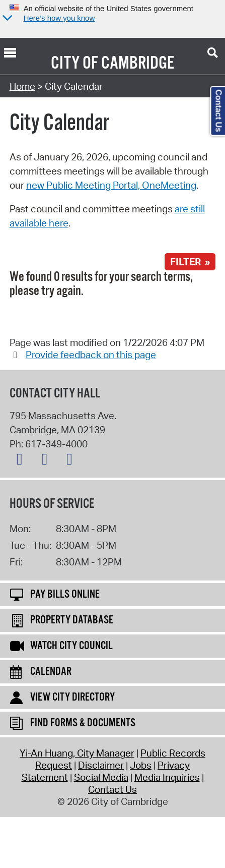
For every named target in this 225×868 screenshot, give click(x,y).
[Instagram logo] (72, 461)
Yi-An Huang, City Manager (77, 753)
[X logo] (22, 461)
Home (22, 86)
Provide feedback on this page (91, 355)
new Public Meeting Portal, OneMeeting (111, 185)
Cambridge (138, 64)
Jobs (141, 765)
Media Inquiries (167, 777)
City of (74, 64)
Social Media (101, 777)
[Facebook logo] (47, 461)
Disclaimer (101, 765)
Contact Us (113, 789)
